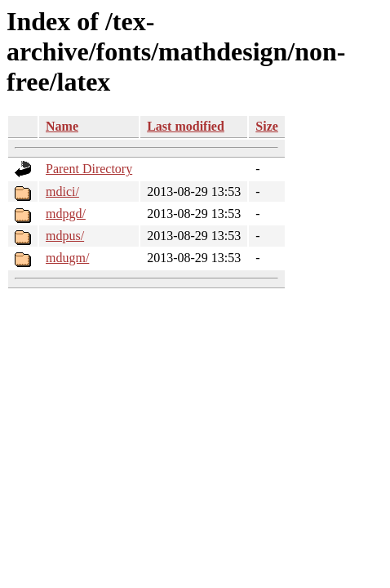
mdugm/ (67, 258)
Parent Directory (89, 169)
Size (267, 126)
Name (62, 126)
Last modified (186, 126)
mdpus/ (65, 236)
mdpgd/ (66, 214)
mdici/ (62, 192)
